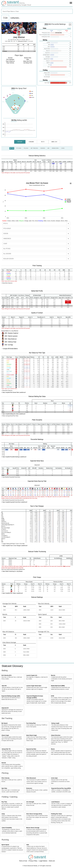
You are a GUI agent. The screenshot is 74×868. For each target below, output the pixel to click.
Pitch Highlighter (10, 59)
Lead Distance (55, 802)
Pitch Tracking (37, 266)
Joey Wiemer (19, 37)
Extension (29, 788)
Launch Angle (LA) (32, 675)
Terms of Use (23, 861)
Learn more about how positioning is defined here (13, 569)
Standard (31, 142)
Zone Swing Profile (28, 63)
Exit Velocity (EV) (7, 675)
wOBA (3, 519)
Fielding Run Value (56, 814)
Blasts (53, 749)
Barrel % (3, 526)
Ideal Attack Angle (31, 735)
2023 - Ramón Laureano (11, 336)
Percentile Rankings (37, 439)
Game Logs (54, 142)
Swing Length (55, 723)
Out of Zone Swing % (6, 532)
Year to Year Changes (37, 506)
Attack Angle (5, 735)
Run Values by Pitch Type (37, 353)
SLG (2, 515)
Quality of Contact (37, 313)
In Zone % (4, 529)
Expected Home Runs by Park (37, 481)
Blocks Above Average (33, 828)
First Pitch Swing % (6, 537)
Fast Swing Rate (31, 723)
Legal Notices (43, 861)
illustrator (10, 58)
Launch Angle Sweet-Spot (34, 686)
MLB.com (52, 861)
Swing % (3, 539)
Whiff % (3, 534)
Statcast (20, 142)
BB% (2, 542)
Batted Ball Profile (37, 291)
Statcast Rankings (37, 597)
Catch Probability (7, 828)
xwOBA (3, 520)
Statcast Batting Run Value (37, 396)
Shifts (28, 59)
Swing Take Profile (28, 61)
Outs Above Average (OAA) (34, 814)
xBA (2, 514)
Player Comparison (10, 61)
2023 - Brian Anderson (11, 339)
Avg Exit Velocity (5, 523)
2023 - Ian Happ (9, 345)
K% (2, 540)
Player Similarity (10, 63)
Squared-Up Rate (31, 749)
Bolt (28, 845)
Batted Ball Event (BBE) (58, 686)
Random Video (28, 58)
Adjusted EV (5, 708)
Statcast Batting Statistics (37, 156)
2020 (9, 41)
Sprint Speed (5, 845)
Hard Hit (4, 686)
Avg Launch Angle (6, 528)
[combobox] (37, 11)
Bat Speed (5, 723)
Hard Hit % (4, 522)
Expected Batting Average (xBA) (11, 696)
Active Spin (54, 778)
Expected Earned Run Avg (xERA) (61, 788)
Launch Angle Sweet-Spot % (8, 525)
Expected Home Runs (37, 461)
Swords (4, 763)
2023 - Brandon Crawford (11, 333)
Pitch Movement (31, 778)
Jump (3, 814)
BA (2, 512)
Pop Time (4, 802)
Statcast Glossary (12, 666)
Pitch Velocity (6, 778)
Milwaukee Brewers (23, 41)
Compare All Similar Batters (10, 349)
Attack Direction (56, 735)
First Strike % (4, 536)
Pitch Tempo (37, 577)
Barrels (53, 675)
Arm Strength (30, 802)
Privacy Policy (33, 861)
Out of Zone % (5, 531)
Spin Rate (4, 788)
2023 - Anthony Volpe (10, 342)
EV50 (53, 696)
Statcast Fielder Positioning (37, 551)
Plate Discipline (37, 420)
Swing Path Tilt (6, 749)
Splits (43, 142)
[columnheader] (4, 161)
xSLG (2, 517)
